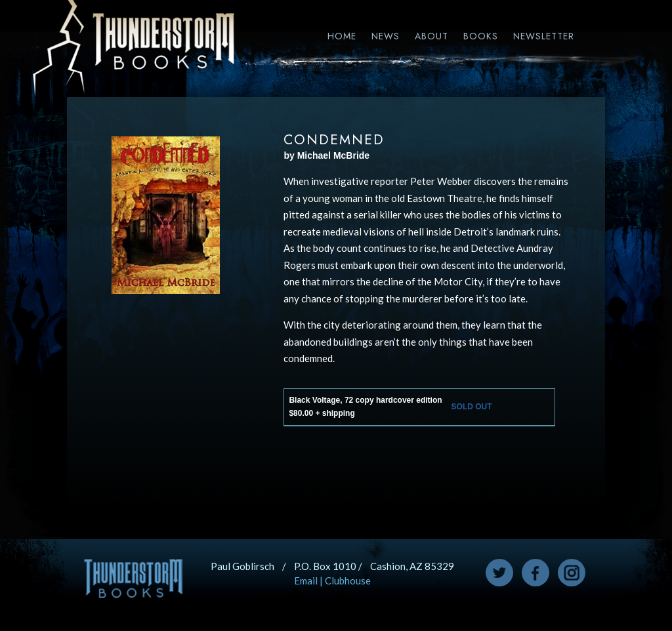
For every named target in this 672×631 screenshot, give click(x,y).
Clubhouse (348, 580)
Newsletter (544, 36)
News (386, 36)
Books (481, 36)
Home (342, 36)
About (431, 36)
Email (306, 580)
